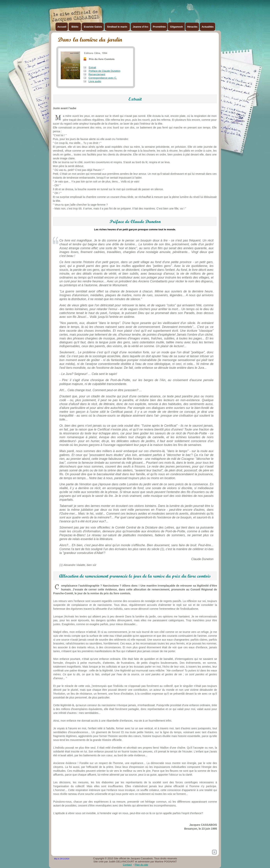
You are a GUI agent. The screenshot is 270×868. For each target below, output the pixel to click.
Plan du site (141, 865)
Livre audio (95, 81)
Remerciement (97, 74)
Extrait (92, 67)
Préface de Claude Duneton (105, 71)
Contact (127, 865)
